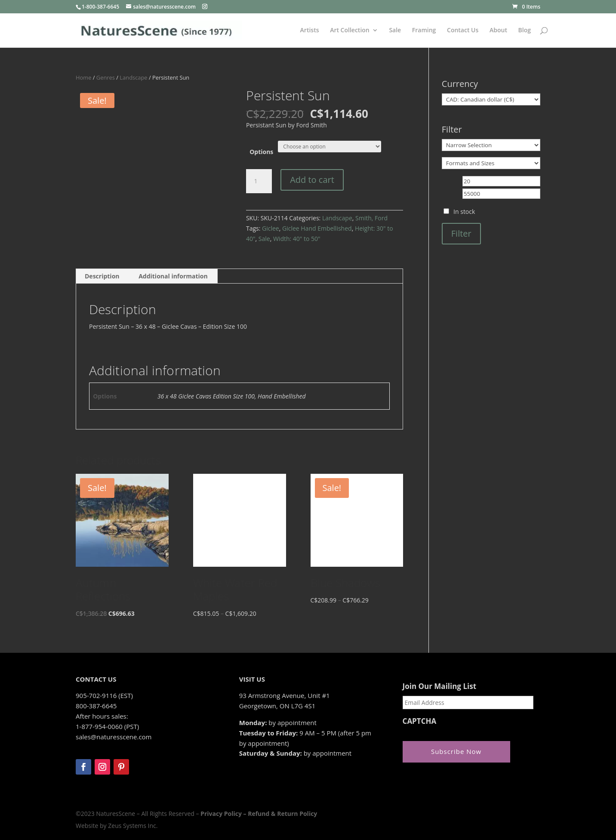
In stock (464, 212)
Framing (424, 31)
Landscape (133, 77)
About (498, 31)
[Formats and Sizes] (491, 163)
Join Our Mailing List (439, 686)
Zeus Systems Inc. (133, 826)
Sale (395, 31)
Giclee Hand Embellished (317, 228)
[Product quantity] (259, 181)
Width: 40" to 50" (297, 239)
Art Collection (350, 31)
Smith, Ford (371, 218)
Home (83, 77)
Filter (461, 233)
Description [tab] (102, 276)
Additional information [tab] (173, 276)
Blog (525, 31)
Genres (106, 77)
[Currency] (491, 99)
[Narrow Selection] (491, 145)
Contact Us (463, 31)
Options (261, 152)
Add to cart (312, 180)
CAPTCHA (420, 721)
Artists (310, 31)
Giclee (271, 228)
